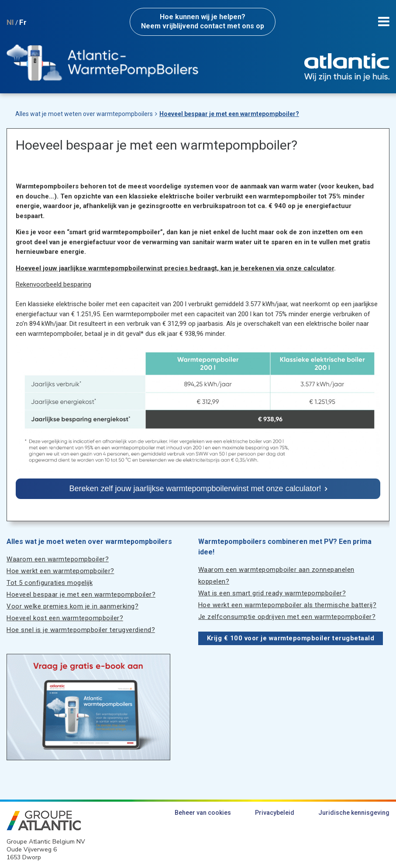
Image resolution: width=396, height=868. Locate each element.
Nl (10, 22)
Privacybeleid (275, 813)
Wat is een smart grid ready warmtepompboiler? (272, 593)
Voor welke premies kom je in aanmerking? (72, 606)
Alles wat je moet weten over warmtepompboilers (84, 114)
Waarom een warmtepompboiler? (58, 559)
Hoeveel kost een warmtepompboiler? (65, 618)
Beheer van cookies (203, 813)
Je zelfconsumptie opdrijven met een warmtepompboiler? (287, 617)
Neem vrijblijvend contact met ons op (203, 21)
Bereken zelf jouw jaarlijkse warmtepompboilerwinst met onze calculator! (195, 489)
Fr (23, 22)
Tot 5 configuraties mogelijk (50, 583)
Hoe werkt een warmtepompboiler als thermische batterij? (288, 605)
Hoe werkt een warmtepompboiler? (60, 571)
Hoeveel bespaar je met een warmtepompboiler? (229, 114)
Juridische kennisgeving (354, 813)
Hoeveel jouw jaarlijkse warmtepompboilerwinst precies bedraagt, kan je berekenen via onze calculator (175, 268)
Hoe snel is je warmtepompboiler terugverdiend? (81, 630)
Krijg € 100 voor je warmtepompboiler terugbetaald (291, 638)
